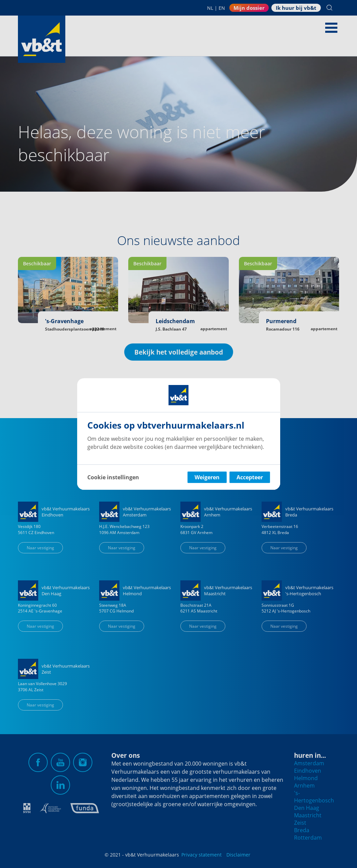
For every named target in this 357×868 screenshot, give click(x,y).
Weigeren (207, 477)
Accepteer (250, 477)
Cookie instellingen (113, 477)
